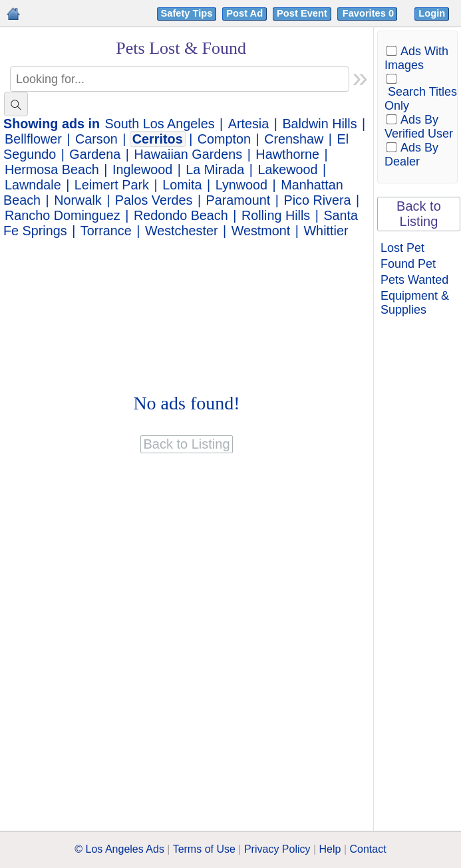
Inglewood (142, 169)
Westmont (261, 231)
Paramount (238, 200)
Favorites (370, 13)
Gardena (95, 154)
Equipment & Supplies (415, 303)
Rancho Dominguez (63, 215)
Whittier (326, 231)
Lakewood (287, 169)
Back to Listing (419, 214)
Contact (368, 849)
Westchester (182, 231)
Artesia (249, 124)
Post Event (302, 13)
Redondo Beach (181, 215)
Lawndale (33, 185)
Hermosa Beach (52, 169)
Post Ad (244, 13)
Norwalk (77, 200)
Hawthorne (287, 154)
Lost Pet (402, 248)
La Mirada (215, 169)
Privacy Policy (277, 849)
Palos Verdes (154, 200)
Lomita (182, 185)
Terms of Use (204, 849)
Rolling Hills (276, 215)
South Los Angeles (160, 124)
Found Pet (408, 264)
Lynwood (241, 185)
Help (330, 849)
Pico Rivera (317, 200)
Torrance (106, 231)
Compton (224, 139)
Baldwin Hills (319, 124)
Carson (96, 139)
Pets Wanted (414, 280)
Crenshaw (294, 139)
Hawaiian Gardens (188, 154)
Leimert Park (112, 185)
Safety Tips (187, 13)
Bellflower (33, 139)
